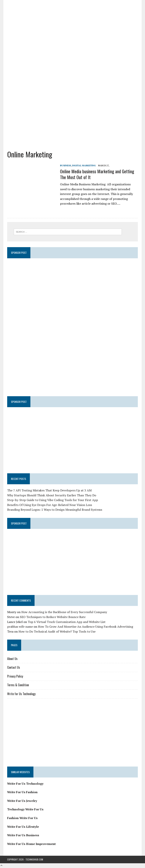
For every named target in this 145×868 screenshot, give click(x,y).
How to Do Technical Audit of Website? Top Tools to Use (57, 631)
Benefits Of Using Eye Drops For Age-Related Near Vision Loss (50, 505)
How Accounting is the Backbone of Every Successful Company (64, 612)
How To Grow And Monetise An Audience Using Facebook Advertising (86, 627)
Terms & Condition (18, 685)
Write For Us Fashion (22, 792)
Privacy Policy (15, 676)
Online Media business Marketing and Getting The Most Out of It (97, 174)
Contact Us (14, 667)
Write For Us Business (23, 835)
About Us (12, 659)
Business (66, 165)
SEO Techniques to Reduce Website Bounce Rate (53, 617)
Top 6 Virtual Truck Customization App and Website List (67, 622)
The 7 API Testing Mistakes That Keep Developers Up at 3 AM (49, 490)
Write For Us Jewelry (22, 801)
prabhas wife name (20, 627)
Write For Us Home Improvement (31, 844)
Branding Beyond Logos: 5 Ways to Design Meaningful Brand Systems (55, 510)
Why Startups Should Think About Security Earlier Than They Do (52, 495)
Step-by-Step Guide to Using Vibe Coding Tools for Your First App (53, 500)
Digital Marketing (84, 165)
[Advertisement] (73, 116)
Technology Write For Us (25, 809)
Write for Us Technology (21, 694)
